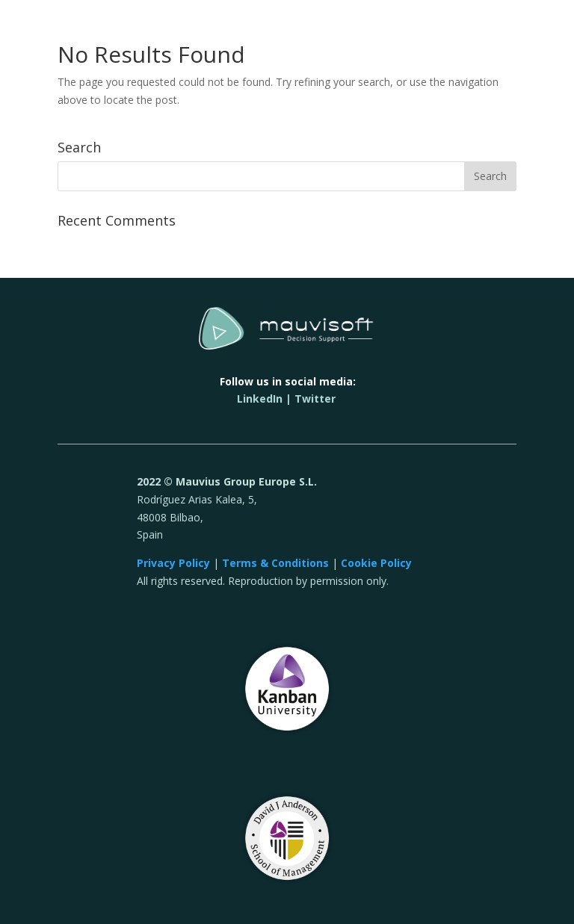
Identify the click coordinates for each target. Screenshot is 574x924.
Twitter (315, 399)
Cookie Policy (376, 563)
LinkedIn (260, 399)
